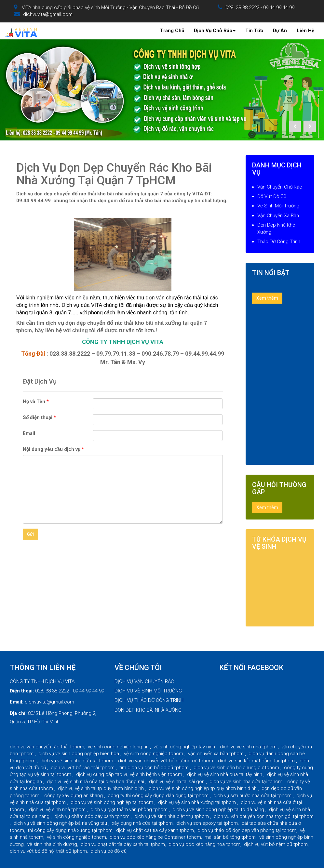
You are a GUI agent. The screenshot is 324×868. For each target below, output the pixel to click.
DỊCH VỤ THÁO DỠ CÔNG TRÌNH (149, 700)
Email (29, 433)
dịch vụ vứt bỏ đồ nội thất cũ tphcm (48, 851)
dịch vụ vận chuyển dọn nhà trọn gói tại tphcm (264, 816)
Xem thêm (267, 298)
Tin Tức (254, 31)
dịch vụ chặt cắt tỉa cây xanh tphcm (155, 830)
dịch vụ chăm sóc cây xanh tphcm (93, 816)
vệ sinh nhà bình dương (52, 844)
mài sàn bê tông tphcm (230, 837)
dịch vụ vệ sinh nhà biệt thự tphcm (172, 816)
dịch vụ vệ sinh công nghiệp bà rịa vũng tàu (61, 823)
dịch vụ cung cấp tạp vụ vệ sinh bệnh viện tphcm (130, 774)
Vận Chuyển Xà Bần (278, 216)
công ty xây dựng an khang (74, 796)
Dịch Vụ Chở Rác (215, 31)
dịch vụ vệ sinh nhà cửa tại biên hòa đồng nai (96, 782)
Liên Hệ (305, 31)
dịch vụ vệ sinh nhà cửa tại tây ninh (225, 774)
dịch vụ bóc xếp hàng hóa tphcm (204, 844)
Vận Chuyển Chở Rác (280, 187)
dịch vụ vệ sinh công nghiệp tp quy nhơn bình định (203, 788)
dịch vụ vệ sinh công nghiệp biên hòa (79, 754)
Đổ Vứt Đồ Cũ (272, 196)
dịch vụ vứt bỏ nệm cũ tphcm (276, 844)
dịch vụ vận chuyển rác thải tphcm (47, 747)
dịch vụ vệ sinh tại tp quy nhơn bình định (101, 788)
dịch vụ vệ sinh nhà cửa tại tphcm (77, 761)
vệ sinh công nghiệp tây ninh (185, 747)
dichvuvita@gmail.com (48, 14)
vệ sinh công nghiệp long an (119, 747)
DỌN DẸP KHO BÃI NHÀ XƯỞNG (148, 710)
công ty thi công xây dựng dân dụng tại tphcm (159, 796)
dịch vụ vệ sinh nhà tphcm (249, 747)
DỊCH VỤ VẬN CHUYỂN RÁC (144, 681)
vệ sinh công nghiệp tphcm (154, 754)
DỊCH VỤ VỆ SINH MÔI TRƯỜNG (148, 691)
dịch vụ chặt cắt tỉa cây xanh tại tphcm (123, 844)
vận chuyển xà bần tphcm (216, 754)
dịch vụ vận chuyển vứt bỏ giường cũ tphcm (166, 761)
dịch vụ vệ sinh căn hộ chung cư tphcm (237, 768)
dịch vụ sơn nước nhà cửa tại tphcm (253, 796)
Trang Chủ (172, 31)
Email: (17, 702)
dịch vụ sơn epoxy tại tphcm (207, 823)
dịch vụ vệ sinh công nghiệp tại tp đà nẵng (219, 809)
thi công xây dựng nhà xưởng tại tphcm (70, 830)
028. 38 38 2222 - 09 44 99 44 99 (260, 7)
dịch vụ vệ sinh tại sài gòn (177, 782)
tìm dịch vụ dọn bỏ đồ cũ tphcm (155, 768)
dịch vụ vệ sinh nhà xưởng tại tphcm (198, 802)
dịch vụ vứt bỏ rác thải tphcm (83, 768)
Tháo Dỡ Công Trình (279, 242)
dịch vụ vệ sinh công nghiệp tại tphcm (113, 802)
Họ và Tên (36, 401)
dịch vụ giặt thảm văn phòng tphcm (130, 809)
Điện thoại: (22, 691)
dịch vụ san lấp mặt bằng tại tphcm (257, 761)
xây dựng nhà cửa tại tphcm (142, 823)
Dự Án (280, 31)
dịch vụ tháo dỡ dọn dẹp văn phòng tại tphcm (247, 830)
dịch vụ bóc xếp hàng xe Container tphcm (155, 837)
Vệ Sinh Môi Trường (278, 206)
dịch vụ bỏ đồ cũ (108, 851)
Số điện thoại (39, 417)
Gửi (30, 534)
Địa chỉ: (18, 713)
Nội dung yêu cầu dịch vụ (53, 449)
